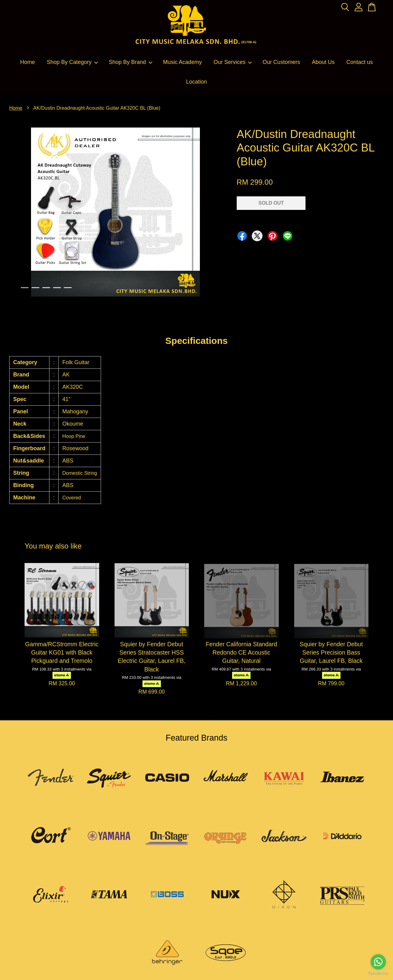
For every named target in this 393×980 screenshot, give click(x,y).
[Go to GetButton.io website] (378, 974)
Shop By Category (72, 62)
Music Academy (182, 62)
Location (196, 82)
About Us (323, 62)
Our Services (233, 62)
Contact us (360, 62)
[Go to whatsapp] (378, 962)
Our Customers (281, 62)
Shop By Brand (131, 62)
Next (213, 213)
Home (28, 62)
